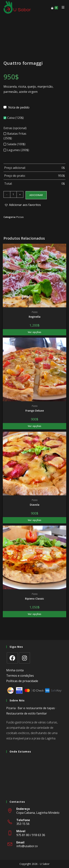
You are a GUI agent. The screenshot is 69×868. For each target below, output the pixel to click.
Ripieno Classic (34, 599)
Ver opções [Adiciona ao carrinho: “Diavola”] (35, 520)
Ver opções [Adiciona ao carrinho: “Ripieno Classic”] (35, 614)
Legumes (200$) (16, 150)
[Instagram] (24, 658)
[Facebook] (12, 658)
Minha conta (15, 670)
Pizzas (20, 217)
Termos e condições (20, 676)
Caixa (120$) (14, 118)
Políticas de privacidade (22, 681)
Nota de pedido (19, 107)
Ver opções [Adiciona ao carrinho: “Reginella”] (35, 332)
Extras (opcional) (15, 128)
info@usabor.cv (27, 846)
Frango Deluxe (35, 411)
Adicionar (36, 195)
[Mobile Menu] (62, 7)
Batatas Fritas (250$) (15, 136)
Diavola (35, 505)
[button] (23, 205)
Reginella (35, 317)
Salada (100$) (14, 144)
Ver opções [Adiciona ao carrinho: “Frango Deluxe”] (35, 426)
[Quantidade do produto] (13, 194)
